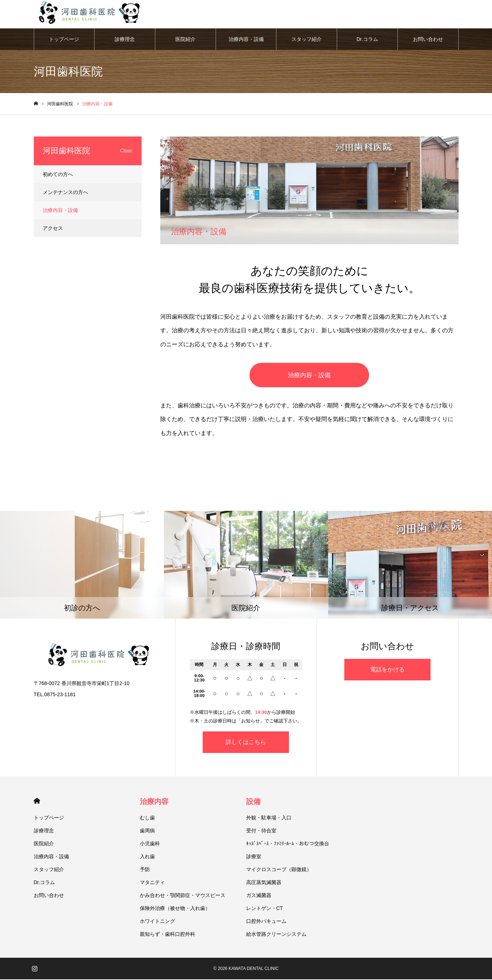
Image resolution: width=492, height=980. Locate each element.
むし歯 (147, 818)
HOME (37, 802)
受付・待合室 (261, 831)
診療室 (254, 857)
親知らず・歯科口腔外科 (167, 935)
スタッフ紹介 (307, 40)
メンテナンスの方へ (65, 193)
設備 (253, 802)
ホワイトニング (157, 922)
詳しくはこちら (246, 743)
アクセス (53, 228)
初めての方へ (58, 175)
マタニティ (152, 883)
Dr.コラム (367, 40)
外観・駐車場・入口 (269, 818)
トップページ (64, 40)
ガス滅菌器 (259, 896)
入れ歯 (147, 857)
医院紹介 (185, 40)
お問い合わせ (428, 40)
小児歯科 (150, 844)
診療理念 (125, 40)
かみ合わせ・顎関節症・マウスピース (183, 896)
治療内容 (154, 802)
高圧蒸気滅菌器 (264, 883)
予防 (145, 870)
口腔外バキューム (266, 922)
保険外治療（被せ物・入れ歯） (175, 909)
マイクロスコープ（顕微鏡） (279, 870)
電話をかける (387, 670)
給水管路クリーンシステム (276, 935)
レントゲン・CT (265, 909)
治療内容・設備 (246, 40)
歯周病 (147, 831)
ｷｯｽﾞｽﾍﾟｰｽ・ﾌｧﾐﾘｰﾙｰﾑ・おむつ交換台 (288, 844)
